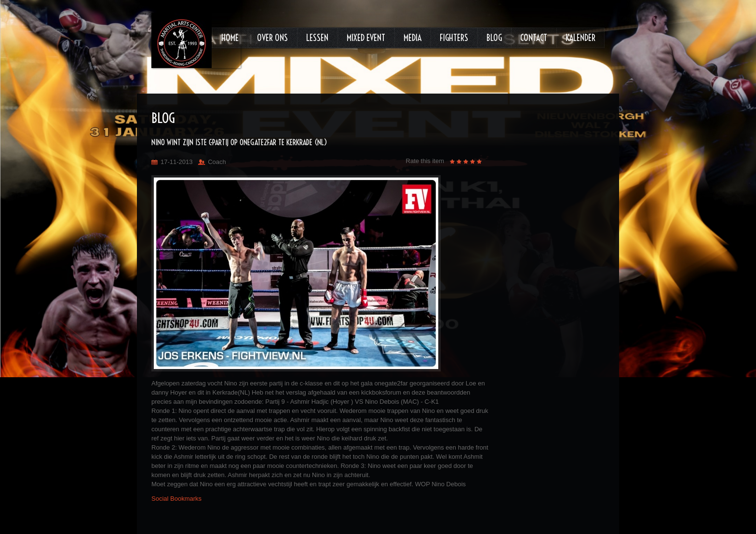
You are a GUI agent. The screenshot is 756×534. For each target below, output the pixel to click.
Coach (217, 162)
